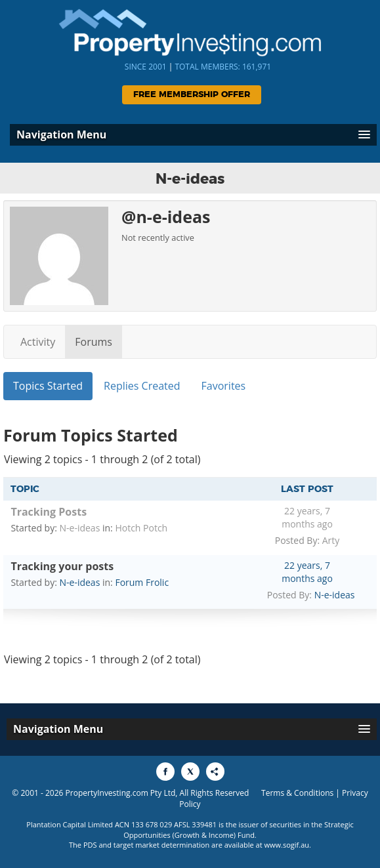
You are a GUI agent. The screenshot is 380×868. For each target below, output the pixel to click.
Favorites (224, 386)
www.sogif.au (287, 845)
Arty (331, 540)
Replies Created (142, 386)
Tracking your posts (62, 566)
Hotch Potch (141, 528)
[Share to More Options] (215, 772)
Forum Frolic (142, 582)
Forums (94, 342)
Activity (38, 342)
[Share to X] (190, 772)
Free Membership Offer (192, 95)
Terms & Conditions (297, 793)
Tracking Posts (49, 512)
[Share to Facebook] (165, 772)
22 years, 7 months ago (307, 517)
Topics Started (48, 386)
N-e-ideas (80, 528)
